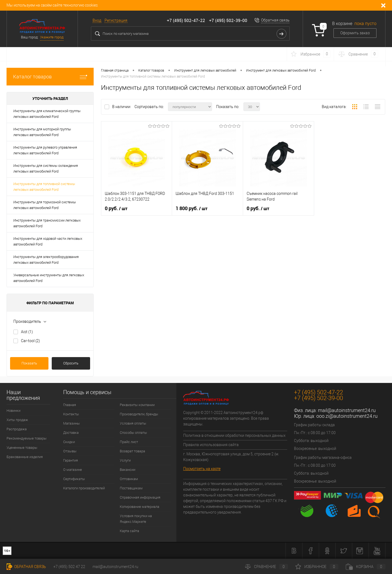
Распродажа (17, 429)
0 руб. (116, 208)
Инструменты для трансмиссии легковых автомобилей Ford (47, 223)
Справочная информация (140, 497)
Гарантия (71, 460)
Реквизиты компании (137, 405)
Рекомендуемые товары (27, 438)
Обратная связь (275, 20)
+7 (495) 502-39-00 (228, 20)
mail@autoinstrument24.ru (347, 410)
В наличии (122, 107)
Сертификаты (74, 479)
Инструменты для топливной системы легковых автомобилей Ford (44, 187)
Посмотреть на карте (202, 469)
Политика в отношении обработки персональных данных (234, 435)
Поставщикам (131, 488)
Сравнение (267, 567)
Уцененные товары (22, 448)
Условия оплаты (133, 423)
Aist (27, 332)
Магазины (71, 423)
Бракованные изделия (25, 457)
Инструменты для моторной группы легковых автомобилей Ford (42, 132)
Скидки (69, 442)
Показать (29, 363)
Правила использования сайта (211, 445)
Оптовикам (129, 479)
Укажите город (52, 37)
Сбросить (71, 363)
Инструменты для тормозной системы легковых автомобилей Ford (45, 205)
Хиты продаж (17, 420)
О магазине (73, 470)
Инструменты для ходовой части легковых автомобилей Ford (48, 241)
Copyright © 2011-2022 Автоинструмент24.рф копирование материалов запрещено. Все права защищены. (226, 418)
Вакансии (128, 470)
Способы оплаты (133, 433)
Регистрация (116, 20)
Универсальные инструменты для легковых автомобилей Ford (49, 278)
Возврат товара (132, 451)
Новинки (13, 411)
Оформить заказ (355, 33)
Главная (70, 405)
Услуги (125, 460)
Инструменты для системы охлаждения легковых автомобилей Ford (46, 168)
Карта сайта (129, 531)
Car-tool (30, 341)
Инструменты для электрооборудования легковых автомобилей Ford (46, 260)
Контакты (71, 414)
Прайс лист (129, 442)
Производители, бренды (139, 414)
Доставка (71, 433)
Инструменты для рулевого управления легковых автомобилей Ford (45, 150)
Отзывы (70, 451)
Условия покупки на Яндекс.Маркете (136, 519)
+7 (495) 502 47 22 (69, 567)
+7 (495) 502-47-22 (186, 20)
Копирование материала (140, 507)
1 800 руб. (192, 208)
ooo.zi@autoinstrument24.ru (347, 416)
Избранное (317, 567)
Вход (97, 20)
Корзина (366, 567)
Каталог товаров (50, 77)
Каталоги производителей (84, 488)
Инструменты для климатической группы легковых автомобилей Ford (47, 114)
